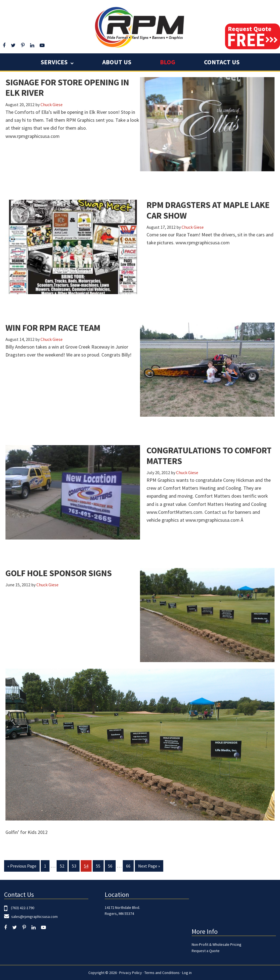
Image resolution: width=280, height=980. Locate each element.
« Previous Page (22, 867)
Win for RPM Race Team (53, 328)
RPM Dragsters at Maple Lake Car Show (208, 210)
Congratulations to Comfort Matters (209, 456)
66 (130, 867)
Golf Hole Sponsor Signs (59, 573)
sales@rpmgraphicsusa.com (34, 917)
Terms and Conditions (162, 973)
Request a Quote (206, 951)
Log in (187, 973)
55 (100, 867)
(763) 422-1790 (23, 908)
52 (64, 867)
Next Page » (149, 867)
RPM (140, 27)
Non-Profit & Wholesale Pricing (217, 944)
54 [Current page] (88, 867)
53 (76, 867)
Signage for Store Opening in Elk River (67, 88)
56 (112, 867)
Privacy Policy (131, 973)
